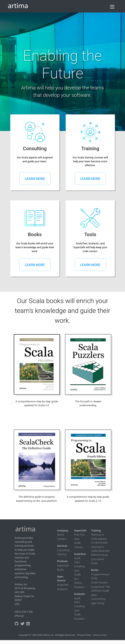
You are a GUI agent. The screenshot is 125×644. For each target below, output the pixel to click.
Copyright (23, 635)
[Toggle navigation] (112, 7)
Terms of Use (100, 635)
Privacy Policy (84, 635)
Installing (79, 566)
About (60, 535)
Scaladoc (79, 587)
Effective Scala (100, 555)
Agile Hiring (98, 603)
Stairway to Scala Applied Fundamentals (99, 539)
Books (61, 570)
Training (62, 554)
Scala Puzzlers (100, 583)
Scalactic (62, 589)
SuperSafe (63, 566)
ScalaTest (63, 585)
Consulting (63, 550)
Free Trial (79, 535)
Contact (62, 539)
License (79, 547)
